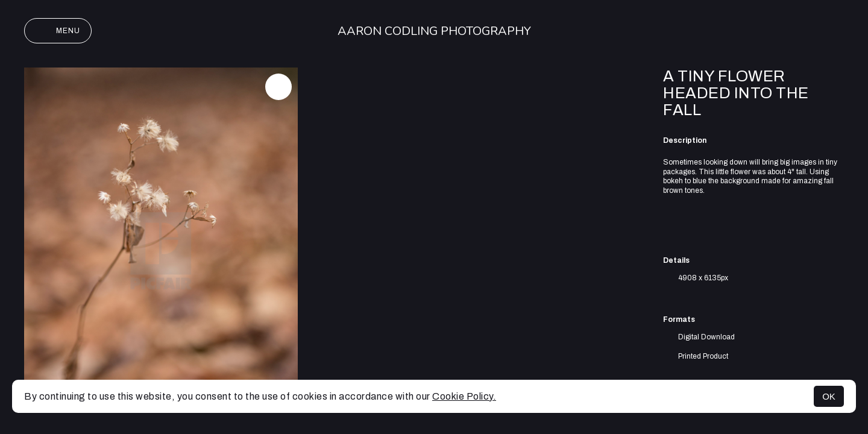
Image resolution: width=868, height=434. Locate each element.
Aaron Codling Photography (434, 31)
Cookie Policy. (464, 396)
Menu (58, 31)
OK (829, 396)
